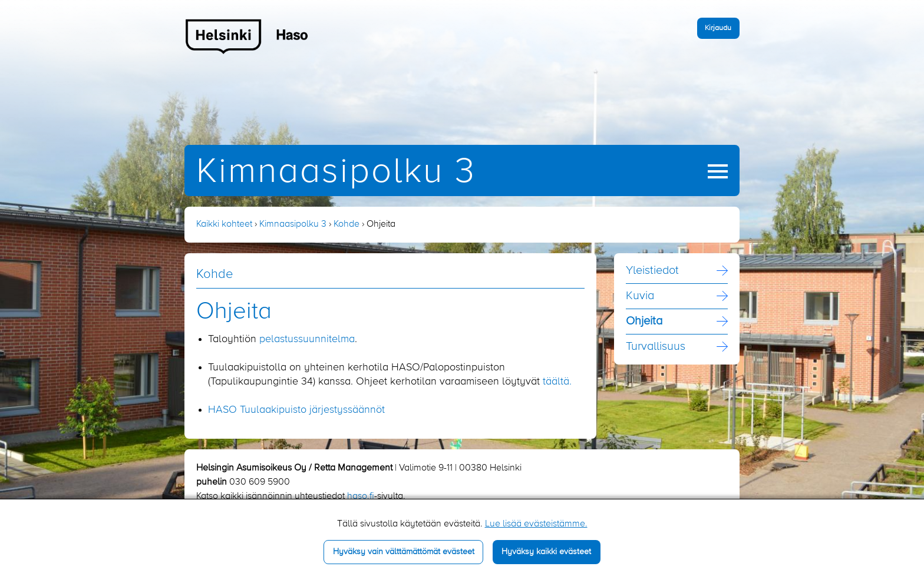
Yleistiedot (652, 271)
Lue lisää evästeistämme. (536, 524)
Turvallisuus (656, 347)
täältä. (557, 382)
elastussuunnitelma (310, 339)
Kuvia (640, 296)
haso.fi (361, 496)
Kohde (346, 224)
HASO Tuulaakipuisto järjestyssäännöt (296, 410)
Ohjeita (644, 322)
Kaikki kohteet (224, 224)
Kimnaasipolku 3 (336, 172)
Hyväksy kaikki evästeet (546, 552)
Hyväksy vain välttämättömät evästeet (404, 552)
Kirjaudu (718, 28)
